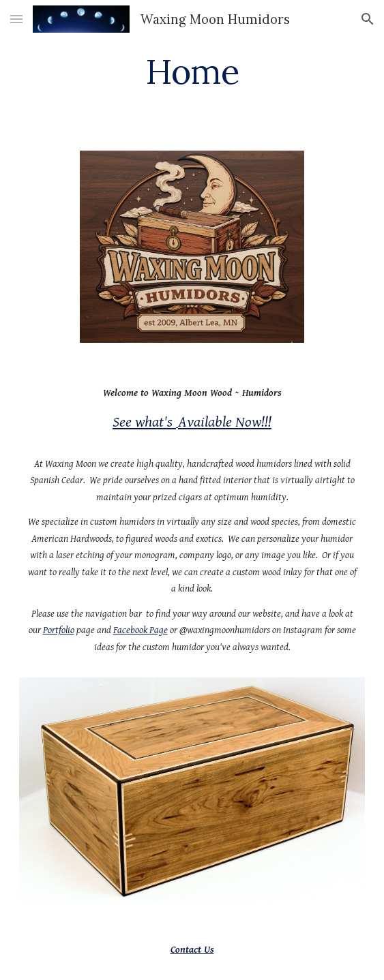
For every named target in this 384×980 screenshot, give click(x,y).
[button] (16, 19)
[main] (192, 72)
